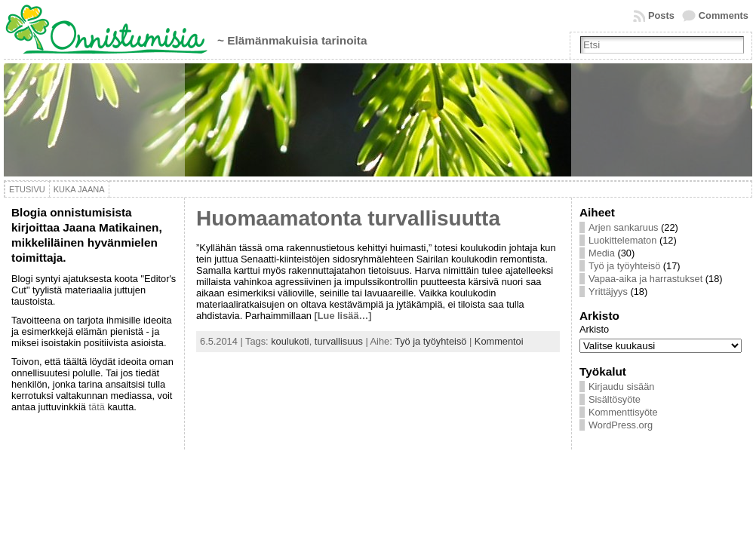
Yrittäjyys (608, 291)
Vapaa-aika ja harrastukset (645, 279)
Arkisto (594, 329)
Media (602, 253)
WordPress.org (621, 425)
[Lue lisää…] (343, 316)
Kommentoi (499, 341)
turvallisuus (339, 341)
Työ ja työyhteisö (430, 341)
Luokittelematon (622, 240)
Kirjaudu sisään (622, 387)
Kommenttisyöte (623, 412)
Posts (661, 15)
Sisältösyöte (615, 399)
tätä (96, 407)
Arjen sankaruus (623, 227)
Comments (724, 15)
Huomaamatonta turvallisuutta (348, 218)
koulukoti (290, 341)
